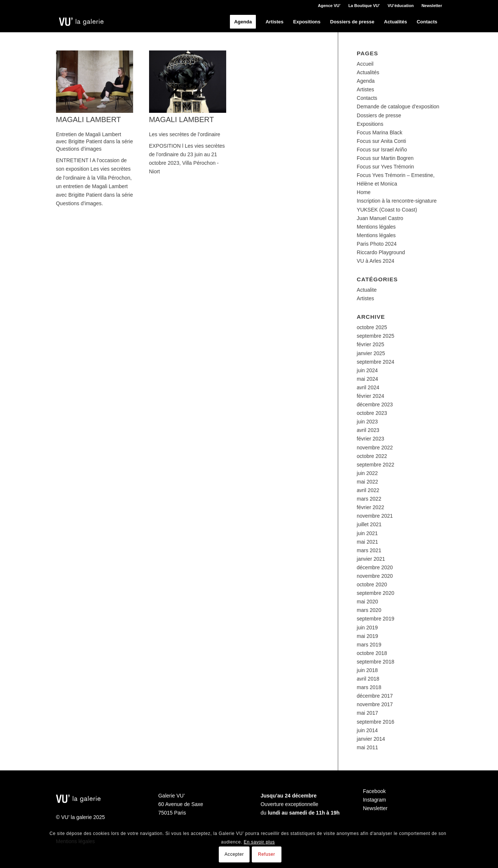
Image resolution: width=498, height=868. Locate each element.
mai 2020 (367, 602)
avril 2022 (368, 490)
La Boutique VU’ (364, 6)
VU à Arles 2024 (375, 261)
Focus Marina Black (380, 132)
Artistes (365, 89)
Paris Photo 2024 (377, 244)
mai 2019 (367, 636)
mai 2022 (367, 482)
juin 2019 (367, 628)
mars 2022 (369, 499)
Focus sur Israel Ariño (382, 150)
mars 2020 (369, 610)
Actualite (367, 290)
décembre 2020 (375, 567)
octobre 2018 (372, 653)
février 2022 (370, 507)
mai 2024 (367, 379)
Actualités (368, 72)
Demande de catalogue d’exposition (398, 107)
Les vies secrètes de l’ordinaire (185, 134)
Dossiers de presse (379, 115)
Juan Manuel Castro (380, 218)
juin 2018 (367, 670)
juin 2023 (367, 422)
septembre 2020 (375, 593)
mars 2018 (369, 687)
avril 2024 (368, 387)
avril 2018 (368, 679)
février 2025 (370, 344)
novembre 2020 (375, 576)
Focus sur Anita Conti (381, 141)
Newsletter (432, 6)
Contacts (367, 98)
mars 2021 (369, 550)
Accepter (234, 854)
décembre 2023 (375, 404)
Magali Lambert (88, 119)
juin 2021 (367, 533)
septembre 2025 (375, 336)
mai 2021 (367, 542)
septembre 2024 (375, 362)
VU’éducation (400, 6)
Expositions (370, 124)
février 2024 (370, 396)
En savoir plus (259, 842)
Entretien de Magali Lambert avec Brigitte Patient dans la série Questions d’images (95, 142)
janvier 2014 (371, 739)
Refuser (267, 854)
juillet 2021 (369, 524)
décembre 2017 (375, 696)
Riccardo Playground (381, 252)
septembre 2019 (375, 619)
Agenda (366, 81)
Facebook (374, 791)
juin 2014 (367, 730)
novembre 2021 (375, 516)
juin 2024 (367, 370)
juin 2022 (367, 473)
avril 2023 (368, 430)
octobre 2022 (372, 456)
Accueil (365, 64)
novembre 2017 (375, 704)
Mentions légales (376, 227)
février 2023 (370, 439)
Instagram (375, 800)
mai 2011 (367, 747)
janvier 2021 (371, 559)
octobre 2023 (372, 413)
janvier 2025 (371, 353)
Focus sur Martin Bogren (385, 158)
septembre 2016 (375, 722)
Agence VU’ (329, 6)
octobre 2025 (372, 327)
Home (364, 192)
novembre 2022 (375, 448)
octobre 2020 (372, 584)
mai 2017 (367, 713)
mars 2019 (369, 645)
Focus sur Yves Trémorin (385, 167)
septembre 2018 (375, 662)
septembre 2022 (375, 465)
